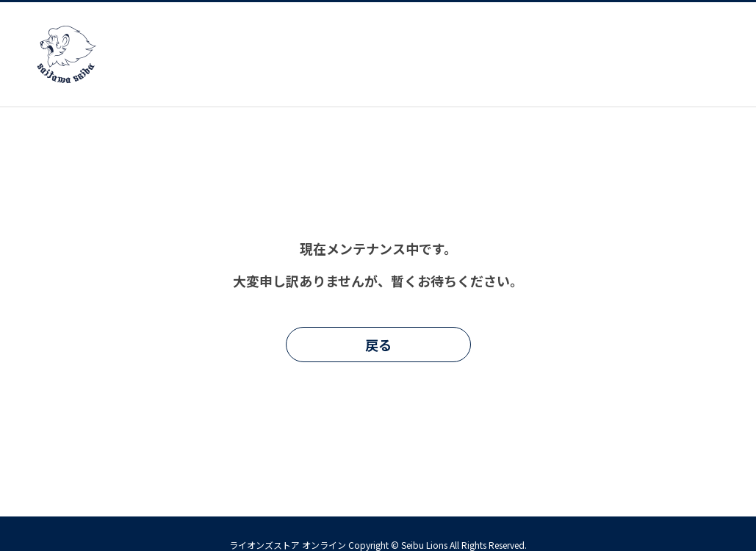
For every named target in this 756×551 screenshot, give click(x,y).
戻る (378, 345)
